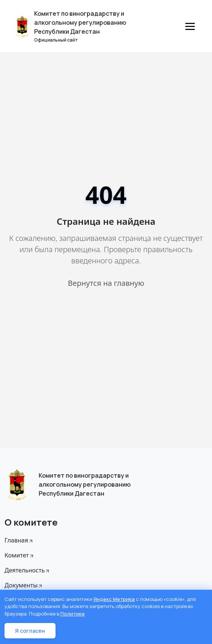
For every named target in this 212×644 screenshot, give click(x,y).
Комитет (20, 555)
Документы (24, 585)
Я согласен (30, 631)
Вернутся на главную (106, 283)
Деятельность (27, 570)
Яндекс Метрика (114, 599)
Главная (19, 540)
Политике (73, 614)
